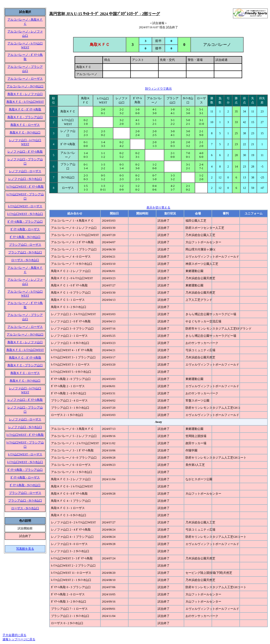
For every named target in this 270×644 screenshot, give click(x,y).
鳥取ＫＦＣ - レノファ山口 (25, 94)
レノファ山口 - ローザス (25, 171)
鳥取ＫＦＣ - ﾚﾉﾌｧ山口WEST (25, 102)
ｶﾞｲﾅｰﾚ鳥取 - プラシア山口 (25, 222)
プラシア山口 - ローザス (25, 245)
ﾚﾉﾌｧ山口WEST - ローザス (25, 206)
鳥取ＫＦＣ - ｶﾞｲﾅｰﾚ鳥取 (25, 109)
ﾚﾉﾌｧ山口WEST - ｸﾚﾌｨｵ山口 (25, 214)
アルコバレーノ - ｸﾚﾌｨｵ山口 (25, 86)
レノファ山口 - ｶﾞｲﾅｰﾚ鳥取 (25, 152)
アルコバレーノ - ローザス (25, 79)
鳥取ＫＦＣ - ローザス (25, 125)
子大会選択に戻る (14, 635)
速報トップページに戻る (19, 639)
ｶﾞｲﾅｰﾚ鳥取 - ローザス (25, 229)
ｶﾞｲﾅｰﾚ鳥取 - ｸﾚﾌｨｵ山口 (25, 237)
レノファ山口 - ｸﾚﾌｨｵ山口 (25, 179)
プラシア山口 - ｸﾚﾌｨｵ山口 (25, 252)
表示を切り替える (158, 207)
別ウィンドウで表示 (158, 89)
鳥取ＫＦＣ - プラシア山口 (25, 117)
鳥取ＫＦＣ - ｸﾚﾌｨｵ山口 (25, 133)
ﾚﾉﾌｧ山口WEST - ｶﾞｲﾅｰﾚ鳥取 (25, 187)
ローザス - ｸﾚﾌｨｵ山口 (25, 260)
